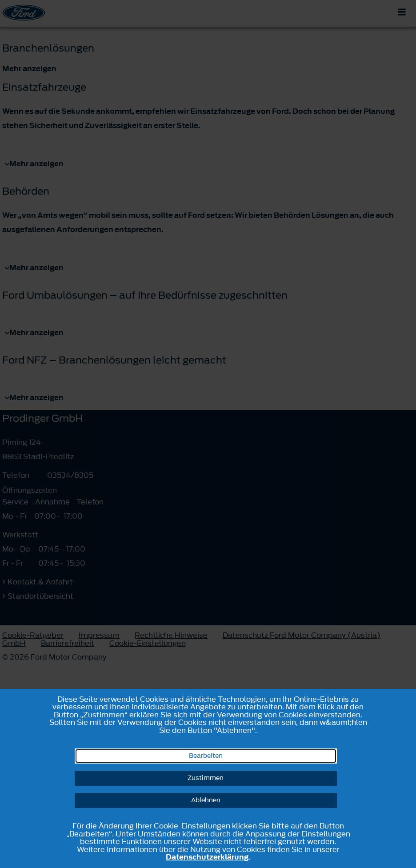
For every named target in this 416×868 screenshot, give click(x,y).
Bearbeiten (206, 756)
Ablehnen (206, 800)
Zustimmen (206, 778)
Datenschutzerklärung (207, 857)
